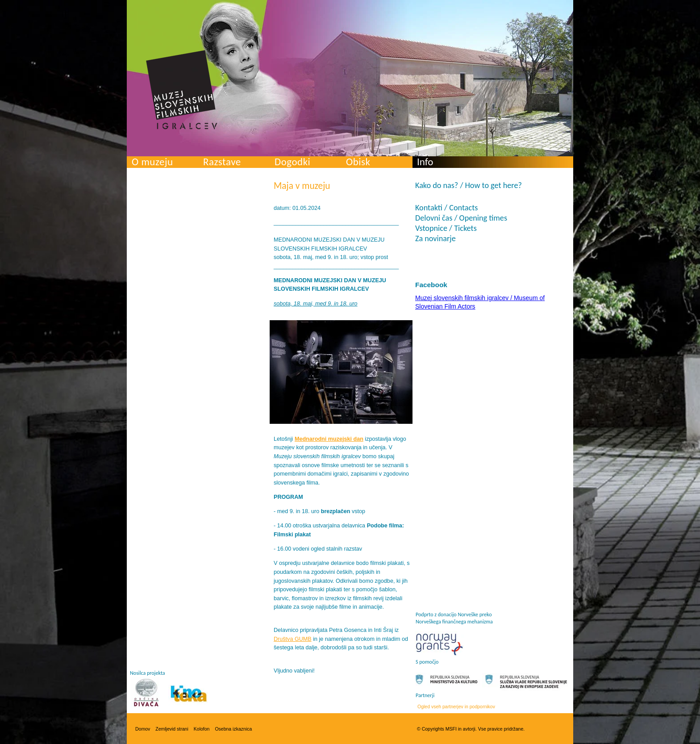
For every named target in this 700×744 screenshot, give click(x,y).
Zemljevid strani (172, 729)
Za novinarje (435, 238)
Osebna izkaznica (233, 729)
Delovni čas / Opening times (461, 218)
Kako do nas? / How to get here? (469, 185)
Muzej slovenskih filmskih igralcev (182, 90)
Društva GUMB (293, 639)
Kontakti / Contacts (446, 208)
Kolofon (202, 729)
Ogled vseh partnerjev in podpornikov (456, 706)
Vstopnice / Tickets (446, 228)
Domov (143, 729)
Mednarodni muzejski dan (329, 439)
